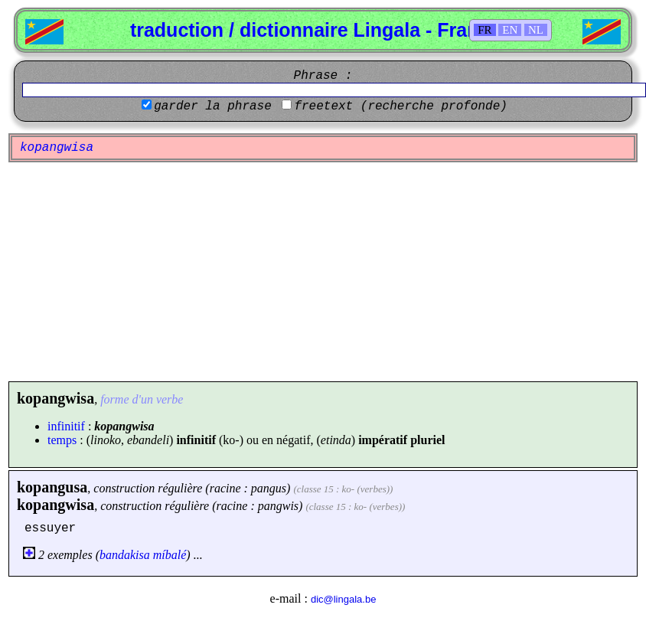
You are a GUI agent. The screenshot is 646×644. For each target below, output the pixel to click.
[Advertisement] (323, 272)
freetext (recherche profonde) (400, 106)
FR (484, 30)
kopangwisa (55, 505)
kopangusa (52, 487)
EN (510, 30)
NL (536, 30)
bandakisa (125, 555)
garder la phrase (213, 106)
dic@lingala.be (343, 599)
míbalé (170, 555)
